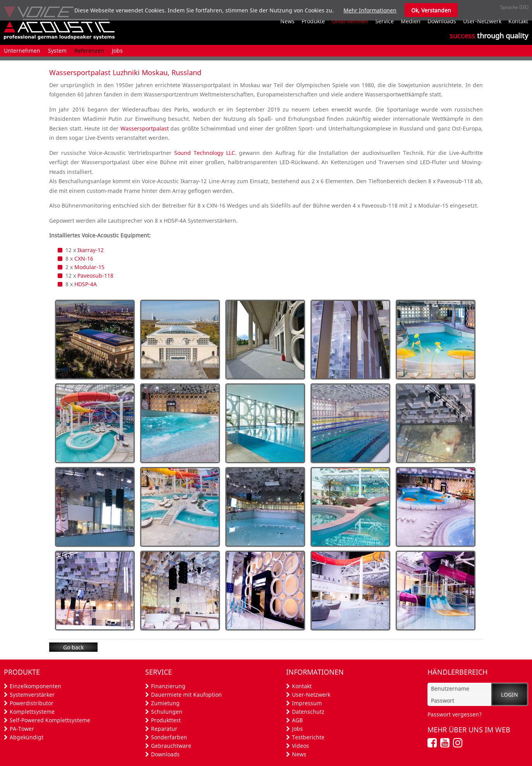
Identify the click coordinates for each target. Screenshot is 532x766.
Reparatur (164, 729)
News (299, 754)
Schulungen (167, 712)
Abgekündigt (27, 737)
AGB (297, 720)
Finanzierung (168, 686)
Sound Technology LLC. (205, 153)
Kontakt (302, 686)
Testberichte (308, 737)
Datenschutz (308, 712)
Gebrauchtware (171, 746)
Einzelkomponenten (35, 686)
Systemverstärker (32, 695)
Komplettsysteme (32, 712)
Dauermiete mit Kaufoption (186, 695)
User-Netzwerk (311, 695)
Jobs (297, 729)
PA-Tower (22, 729)
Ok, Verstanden (431, 10)
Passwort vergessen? (455, 714)
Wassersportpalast (145, 128)
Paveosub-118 (95, 276)
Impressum (307, 703)
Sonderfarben (169, 737)
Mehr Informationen (370, 10)
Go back (73, 647)
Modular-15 (89, 267)
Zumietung (165, 703)
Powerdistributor (32, 703)
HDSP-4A (86, 284)
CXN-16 (84, 258)
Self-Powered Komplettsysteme (50, 720)
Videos (300, 746)
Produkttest (166, 720)
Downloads (165, 754)
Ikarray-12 (91, 250)
